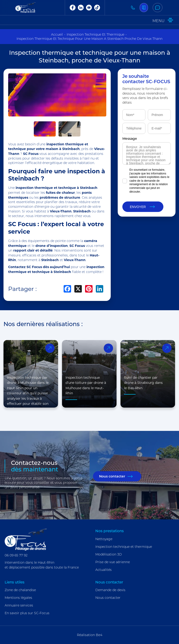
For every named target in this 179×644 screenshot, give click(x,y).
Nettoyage (104, 539)
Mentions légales (18, 598)
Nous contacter (112, 476)
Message (130, 138)
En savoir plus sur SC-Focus (27, 613)
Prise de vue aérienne (113, 562)
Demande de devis (110, 590)
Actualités (103, 570)
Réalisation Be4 (90, 635)
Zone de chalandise (20, 590)
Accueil (57, 34)
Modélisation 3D (109, 554)
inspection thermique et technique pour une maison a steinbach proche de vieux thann (89, 39)
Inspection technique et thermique (124, 547)
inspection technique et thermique (95, 34)
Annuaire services (19, 605)
